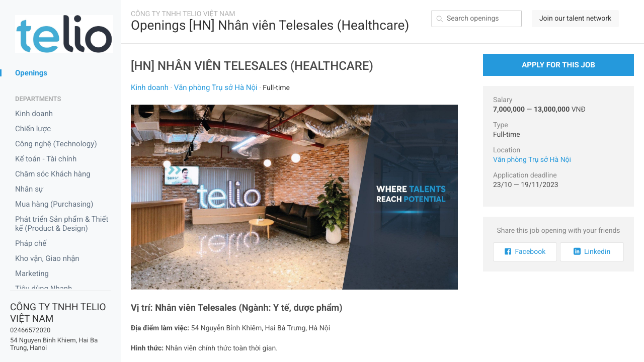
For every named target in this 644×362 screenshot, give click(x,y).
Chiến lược (33, 129)
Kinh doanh (34, 114)
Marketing (32, 274)
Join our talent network (575, 19)
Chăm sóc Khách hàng (53, 174)
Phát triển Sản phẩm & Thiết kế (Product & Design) (62, 224)
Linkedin (592, 252)
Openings (31, 73)
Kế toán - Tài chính (46, 159)
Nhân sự (29, 189)
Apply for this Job (558, 65)
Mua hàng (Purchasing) (54, 204)
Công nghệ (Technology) (56, 144)
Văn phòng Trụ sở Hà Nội (216, 87)
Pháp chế (31, 243)
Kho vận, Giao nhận (47, 258)
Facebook (525, 252)
